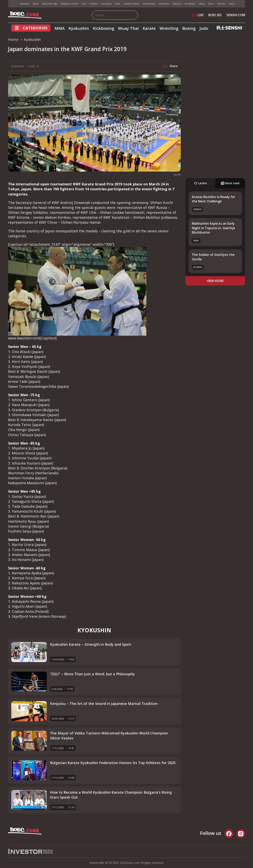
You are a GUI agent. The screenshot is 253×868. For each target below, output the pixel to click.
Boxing (189, 28)
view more (215, 281)
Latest (200, 183)
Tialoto (93, 4)
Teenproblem (131, 4)
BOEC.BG (215, 15)
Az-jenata (106, 4)
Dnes (36, 4)
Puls (118, 4)
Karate (149, 28)
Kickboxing (103, 28)
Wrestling (169, 28)
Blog (202, 4)
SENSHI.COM (236, 15)
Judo (204, 28)
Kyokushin (79, 28)
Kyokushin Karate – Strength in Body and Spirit (91, 644)
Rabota (177, 4)
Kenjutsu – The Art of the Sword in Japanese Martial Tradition (104, 704)
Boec (232, 4)
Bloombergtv (50, 4)
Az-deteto (190, 4)
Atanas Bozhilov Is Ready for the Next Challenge (213, 199)
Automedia (149, 4)
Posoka (221, 4)
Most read (230, 183)
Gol (84, 4)
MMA (60, 28)
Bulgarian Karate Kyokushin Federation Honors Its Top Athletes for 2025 (113, 763)
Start (211, 4)
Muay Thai (128, 28)
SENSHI (197, 209)
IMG (13, 4)
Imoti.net (164, 4)
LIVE (198, 15)
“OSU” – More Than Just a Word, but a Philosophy (92, 674)
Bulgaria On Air (70, 4)
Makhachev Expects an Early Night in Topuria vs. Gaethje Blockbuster (213, 228)
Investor (25, 4)
